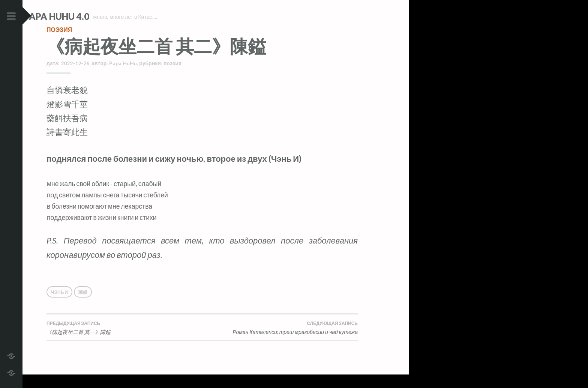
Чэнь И (59, 306)
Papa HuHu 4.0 (79, 16)
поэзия (59, 43)
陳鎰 (83, 306)
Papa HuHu (123, 77)
